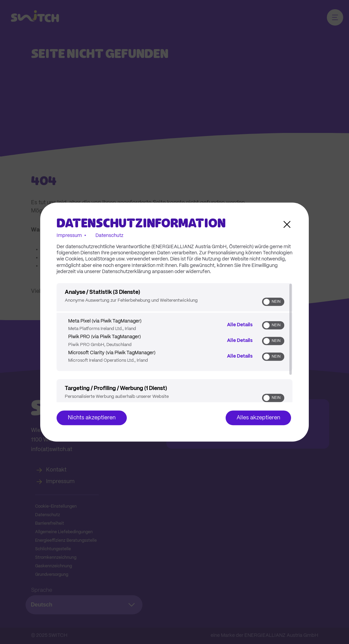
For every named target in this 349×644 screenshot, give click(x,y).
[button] (267, 302)
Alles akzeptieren (258, 418)
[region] (174, 343)
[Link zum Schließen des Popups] (287, 224)
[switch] (273, 302)
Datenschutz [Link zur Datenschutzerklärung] (109, 236)
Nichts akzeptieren (92, 418)
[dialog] (174, 322)
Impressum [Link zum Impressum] (69, 236)
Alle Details (240, 325)
